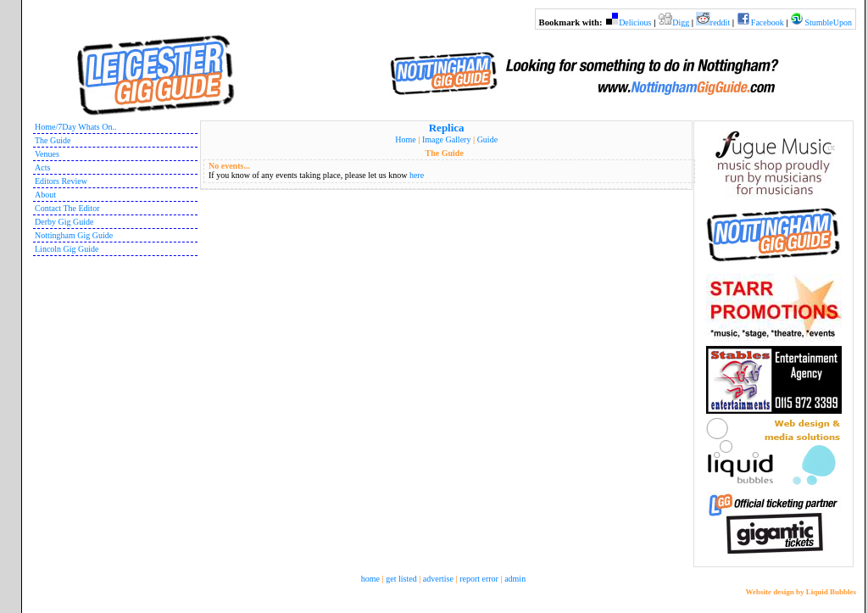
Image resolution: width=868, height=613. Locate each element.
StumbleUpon (828, 22)
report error (479, 579)
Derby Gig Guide (64, 222)
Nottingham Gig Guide (74, 235)
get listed (401, 579)
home (370, 579)
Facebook (768, 22)
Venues (47, 154)
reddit (720, 22)
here (417, 175)
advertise (438, 579)
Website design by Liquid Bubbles (801, 592)
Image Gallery (446, 139)
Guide (487, 139)
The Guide (53, 140)
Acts (42, 167)
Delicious (635, 22)
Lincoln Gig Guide (67, 249)
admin (515, 579)
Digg (681, 22)
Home (405, 139)
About (45, 195)
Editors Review (61, 181)
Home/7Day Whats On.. (75, 127)
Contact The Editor (67, 208)
